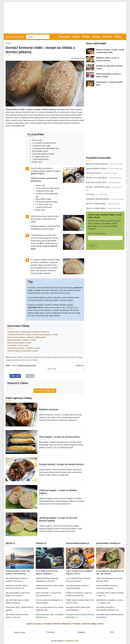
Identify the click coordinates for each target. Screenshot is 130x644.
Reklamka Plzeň (72, 641)
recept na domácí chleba (72, 357)
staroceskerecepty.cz (78, 543)
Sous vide (107, 37)
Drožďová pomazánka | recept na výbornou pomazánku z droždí (32, 335)
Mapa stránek (98, 624)
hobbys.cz (41, 543)
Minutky (96, 37)
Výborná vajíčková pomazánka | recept (23, 351)
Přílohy (118, 37)
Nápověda (66, 624)
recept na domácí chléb (15, 360)
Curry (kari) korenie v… (95, 173)
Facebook (51, 632)
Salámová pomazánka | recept (19, 343)
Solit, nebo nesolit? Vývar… (97, 182)
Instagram (81, 632)
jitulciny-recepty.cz (15, 37)
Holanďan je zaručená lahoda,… (98, 199)
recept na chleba (31, 360)
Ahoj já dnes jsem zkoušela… (97, 164)
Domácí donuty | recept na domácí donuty (61, 464)
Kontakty (48, 624)
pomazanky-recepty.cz (108, 543)
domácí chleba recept (36, 357)
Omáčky (86, 37)
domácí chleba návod (54, 357)
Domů (8, 43)
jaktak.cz (10, 543)
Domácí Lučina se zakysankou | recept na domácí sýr (28, 332)
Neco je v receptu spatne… (96, 204)
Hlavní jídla (64, 37)
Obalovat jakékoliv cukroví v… (97, 168)
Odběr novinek (20, 633)
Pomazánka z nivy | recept (18, 345)
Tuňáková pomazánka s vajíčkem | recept (24, 348)
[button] (45, 83)
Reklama (57, 624)
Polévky (76, 37)
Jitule (14, 365)
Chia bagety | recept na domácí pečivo (60, 437)
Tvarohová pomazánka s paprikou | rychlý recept (26, 337)
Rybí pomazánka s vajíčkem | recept (22, 340)
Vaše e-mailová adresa (97, 233)
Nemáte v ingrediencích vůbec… (99, 187)
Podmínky (76, 624)
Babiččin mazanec (49, 409)
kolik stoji (90, 194)
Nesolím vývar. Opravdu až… (97, 178)
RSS (112, 632)
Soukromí (86, 624)
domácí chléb (22, 357)
